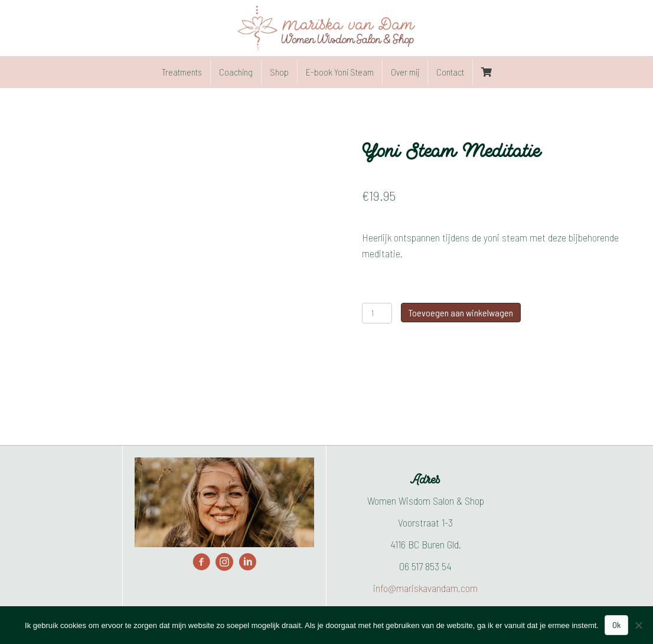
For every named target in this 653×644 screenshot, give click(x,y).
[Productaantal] (377, 313)
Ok (616, 625)
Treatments (182, 72)
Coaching (236, 72)
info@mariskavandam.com (425, 588)
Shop (279, 72)
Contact (450, 72)
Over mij (405, 72)
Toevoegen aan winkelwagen (461, 313)
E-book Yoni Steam (340, 72)
